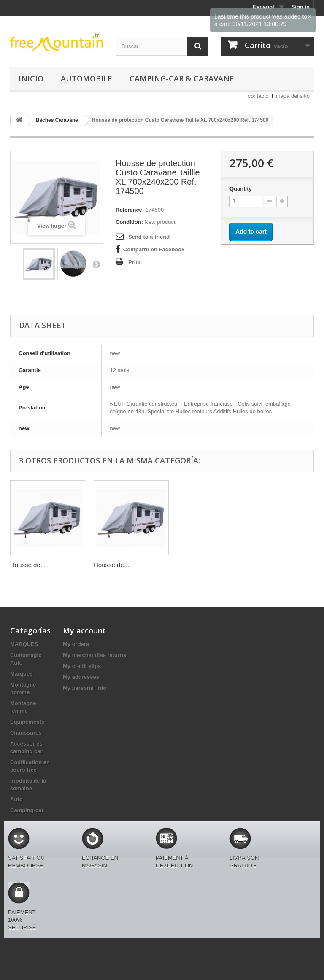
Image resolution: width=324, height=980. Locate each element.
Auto (16, 799)
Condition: (129, 222)
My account (84, 630)
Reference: (130, 210)
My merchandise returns (94, 655)
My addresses (81, 677)
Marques (21, 674)
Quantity (241, 189)
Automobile (86, 78)
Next (96, 264)
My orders (76, 644)
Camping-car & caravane (182, 78)
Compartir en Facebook (154, 249)
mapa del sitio (293, 96)
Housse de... (28, 565)
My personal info (85, 688)
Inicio (31, 78)
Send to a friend (149, 237)
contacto (258, 96)
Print (135, 262)
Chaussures (26, 733)
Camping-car (27, 810)
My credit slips (82, 666)
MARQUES (24, 644)
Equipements (27, 722)
